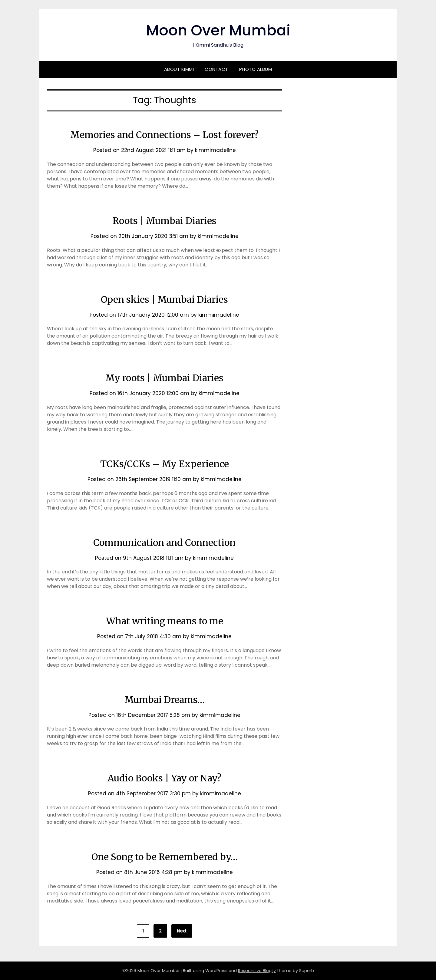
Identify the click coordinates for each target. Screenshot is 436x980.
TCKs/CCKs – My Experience (165, 464)
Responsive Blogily (257, 971)
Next (182, 931)
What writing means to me (165, 621)
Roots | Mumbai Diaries (165, 221)
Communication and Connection (164, 543)
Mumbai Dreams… (165, 700)
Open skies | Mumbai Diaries (164, 299)
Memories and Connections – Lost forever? (164, 135)
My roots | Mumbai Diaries (164, 378)
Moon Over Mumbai (218, 30)
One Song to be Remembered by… (165, 857)
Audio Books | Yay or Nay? (164, 778)
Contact (216, 69)
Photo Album (256, 69)
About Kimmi (179, 69)
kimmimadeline (215, 150)
